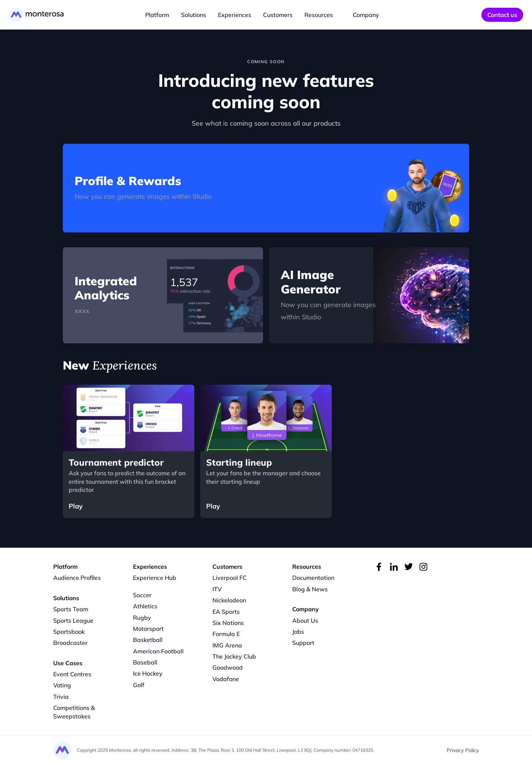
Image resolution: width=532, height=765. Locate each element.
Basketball (148, 640)
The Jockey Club (234, 656)
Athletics (145, 606)
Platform (157, 15)
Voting (62, 685)
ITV (217, 589)
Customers (278, 15)
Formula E (226, 634)
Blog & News (310, 589)
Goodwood (228, 667)
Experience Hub (155, 578)
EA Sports (226, 612)
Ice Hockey (148, 673)
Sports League (73, 620)
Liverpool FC (230, 578)
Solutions (194, 15)
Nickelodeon (229, 600)
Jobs (298, 632)
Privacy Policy (463, 750)
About (301, 620)
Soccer (142, 595)
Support (303, 643)
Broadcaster (70, 643)
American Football (158, 651)
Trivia (61, 697)
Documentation (313, 578)
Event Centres (72, 674)
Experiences (235, 15)
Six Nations (228, 623)
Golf (139, 685)
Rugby (142, 618)
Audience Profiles (77, 578)
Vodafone (226, 679)
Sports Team (71, 609)
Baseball (145, 662)
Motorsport (148, 629)
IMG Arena (227, 645)
